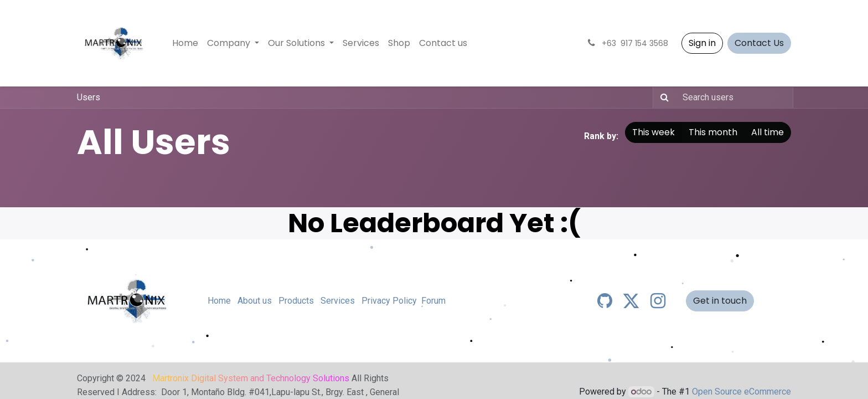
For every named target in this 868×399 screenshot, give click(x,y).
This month (713, 132)
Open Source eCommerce (742, 392)
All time (768, 132)
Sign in (702, 43)
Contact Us (759, 43)
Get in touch (720, 301)
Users (89, 97)
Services (338, 301)
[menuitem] (185, 43)
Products (296, 301)
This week (653, 132)
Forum (433, 301)
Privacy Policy (389, 301)
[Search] (662, 98)
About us (255, 301)
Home (219, 301)
